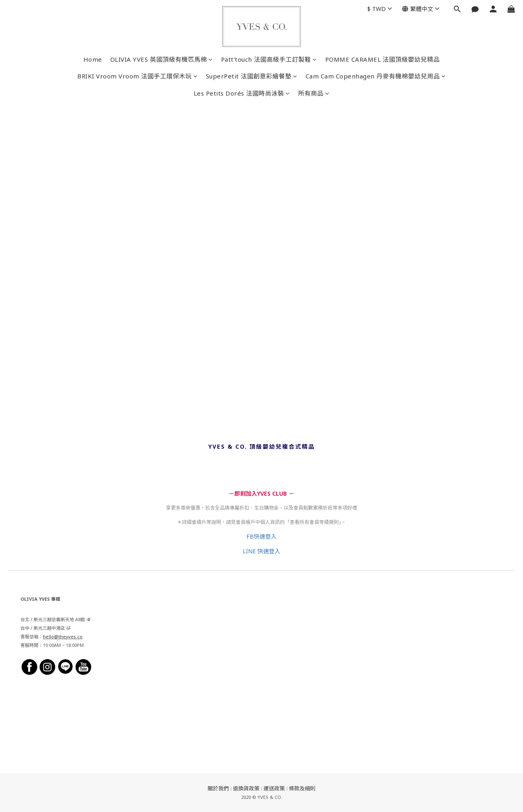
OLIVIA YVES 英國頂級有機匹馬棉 (162, 59)
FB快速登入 (261, 536)
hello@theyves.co (63, 636)
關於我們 (218, 788)
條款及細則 (302, 788)
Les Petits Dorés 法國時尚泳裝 (242, 93)
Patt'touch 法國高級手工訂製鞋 (269, 59)
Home (93, 59)
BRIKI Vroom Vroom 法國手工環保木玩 (137, 76)
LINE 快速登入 (261, 551)
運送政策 (274, 788)
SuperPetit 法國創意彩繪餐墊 (252, 76)
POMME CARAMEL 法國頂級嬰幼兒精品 (383, 59)
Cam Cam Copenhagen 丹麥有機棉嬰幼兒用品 (376, 76)
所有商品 (314, 93)
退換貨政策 (246, 788)
